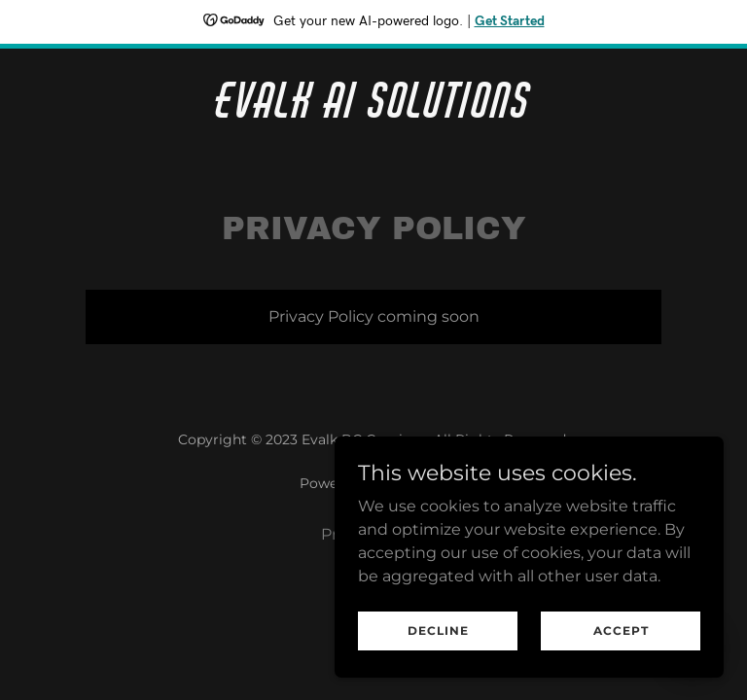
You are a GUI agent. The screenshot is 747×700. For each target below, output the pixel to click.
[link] (374, 112)
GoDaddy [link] (416, 483)
